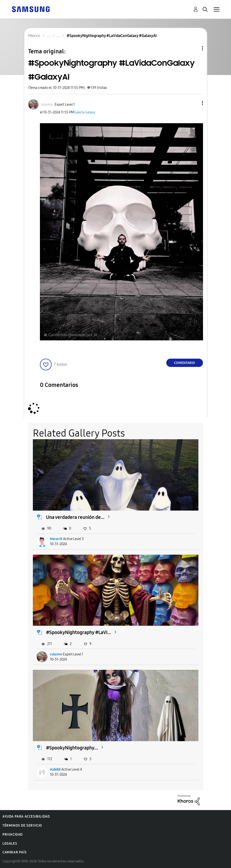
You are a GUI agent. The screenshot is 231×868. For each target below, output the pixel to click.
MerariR (56, 539)
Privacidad (13, 835)
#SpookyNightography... (72, 748)
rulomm (56, 654)
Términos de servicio (22, 826)
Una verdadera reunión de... (75, 517)
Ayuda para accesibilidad (26, 817)
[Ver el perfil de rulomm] (47, 105)
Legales (10, 844)
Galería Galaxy (85, 112)
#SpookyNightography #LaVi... (79, 632)
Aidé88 (55, 770)
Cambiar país (14, 852)
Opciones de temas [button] (194, 48)
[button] (194, 103)
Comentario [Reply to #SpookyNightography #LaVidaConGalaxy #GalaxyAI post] (185, 363)
